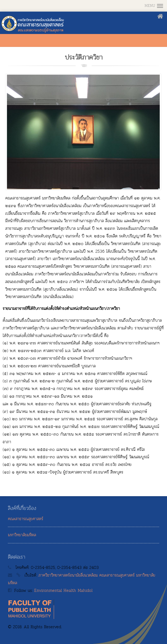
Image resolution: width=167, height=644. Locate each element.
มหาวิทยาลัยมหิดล (22, 535)
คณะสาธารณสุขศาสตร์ (26, 519)
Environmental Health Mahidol (63, 591)
